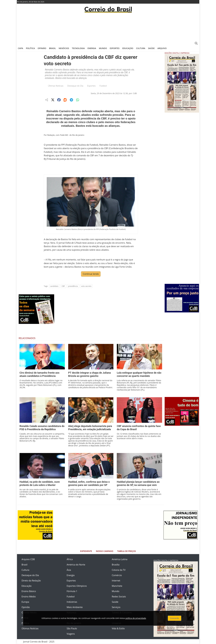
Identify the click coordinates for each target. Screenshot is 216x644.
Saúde (151, 48)
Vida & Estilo (118, 628)
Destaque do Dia (75, 86)
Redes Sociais (119, 597)
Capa (21, 48)
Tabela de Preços (127, 551)
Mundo (103, 48)
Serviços (116, 607)
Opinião (42, 48)
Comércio (117, 575)
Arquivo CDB (28, 559)
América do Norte (76, 565)
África (70, 559)
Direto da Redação (31, 581)
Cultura (141, 48)
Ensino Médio (29, 597)
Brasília (116, 565)
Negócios (64, 48)
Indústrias (72, 602)
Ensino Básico (29, 591)
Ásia (69, 570)
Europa (25, 602)
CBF (63, 286)
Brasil (52, 48)
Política (30, 48)
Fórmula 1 (72, 591)
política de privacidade (136, 618)
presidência (73, 286)
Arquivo (162, 48)
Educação (128, 48)
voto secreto (86, 286)
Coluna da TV (119, 570)
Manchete (117, 586)
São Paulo (72, 628)
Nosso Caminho (105, 551)
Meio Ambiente (75, 607)
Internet (116, 581)
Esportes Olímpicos (77, 586)
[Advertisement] (108, 29)
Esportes (115, 48)
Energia (92, 48)
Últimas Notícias (56, 86)
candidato (54, 286)
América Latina (120, 559)
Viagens (71, 634)
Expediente (86, 551)
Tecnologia (78, 48)
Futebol (103, 86)
